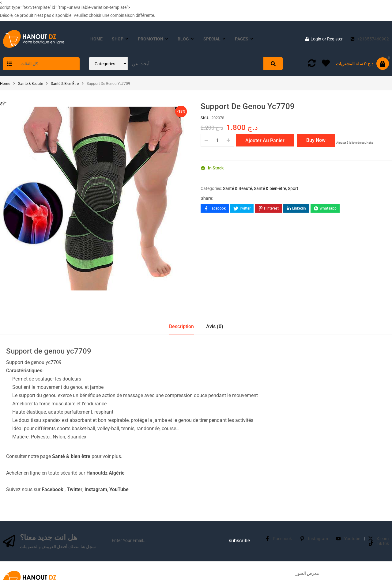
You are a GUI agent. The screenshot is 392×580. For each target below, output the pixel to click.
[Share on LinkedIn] (296, 208)
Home (5, 84)
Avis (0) (215, 326)
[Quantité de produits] (217, 140)
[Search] (273, 64)
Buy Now (316, 140)
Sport (293, 188)
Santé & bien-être (65, 84)
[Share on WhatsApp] (325, 208)
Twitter (75, 489)
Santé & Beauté (30, 84)
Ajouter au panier (265, 140)
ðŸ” (5, 104)
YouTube (119, 489)
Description (181, 326)
